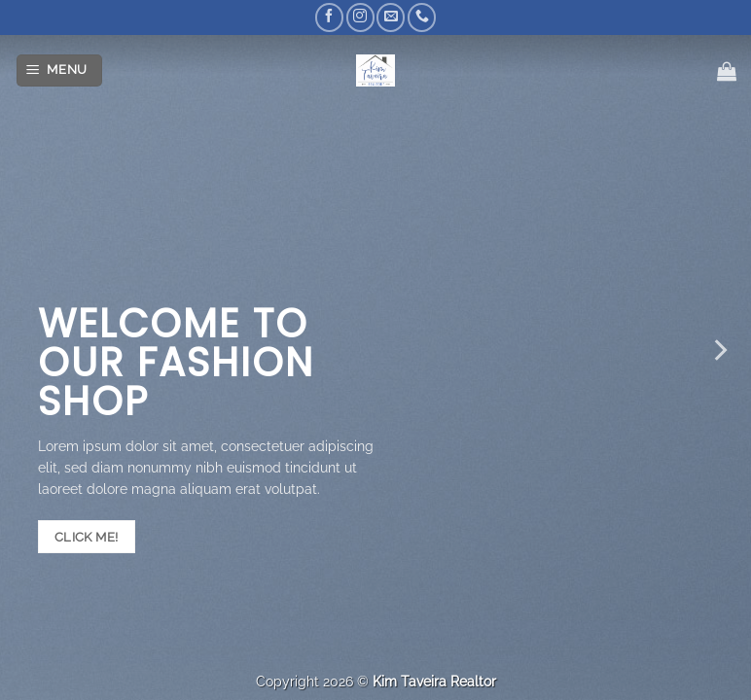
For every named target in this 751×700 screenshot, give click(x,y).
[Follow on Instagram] (360, 17)
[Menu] (60, 70)
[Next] (719, 350)
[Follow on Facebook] (329, 17)
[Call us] (422, 17)
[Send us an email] (391, 17)
